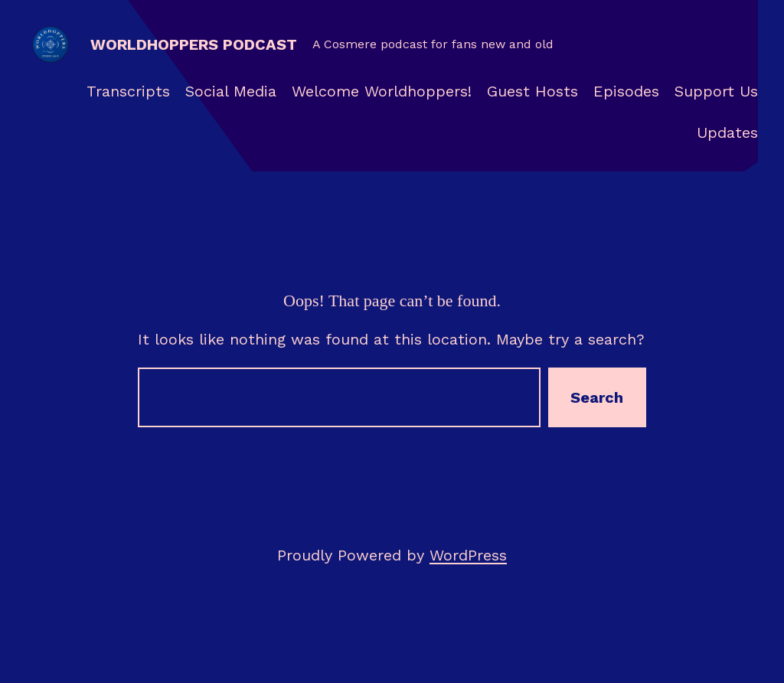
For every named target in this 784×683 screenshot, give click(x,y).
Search (597, 397)
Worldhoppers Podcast (194, 44)
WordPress (468, 555)
